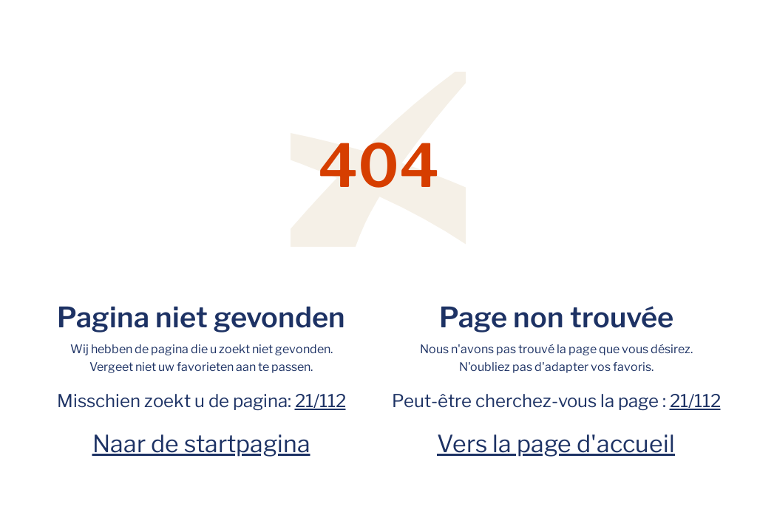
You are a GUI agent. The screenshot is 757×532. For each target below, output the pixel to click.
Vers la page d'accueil (556, 444)
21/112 (320, 401)
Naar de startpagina (201, 444)
